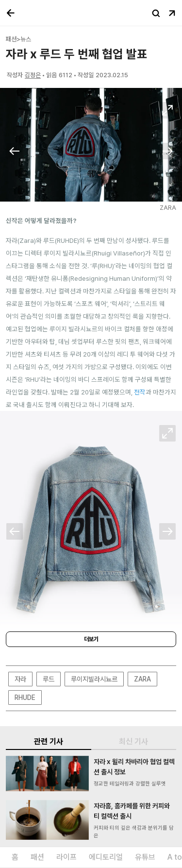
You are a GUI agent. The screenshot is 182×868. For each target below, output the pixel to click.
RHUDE (25, 698)
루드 (49, 679)
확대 (167, 110)
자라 (20, 679)
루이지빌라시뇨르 (94, 679)
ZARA (142, 679)
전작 (140, 392)
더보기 (91, 639)
